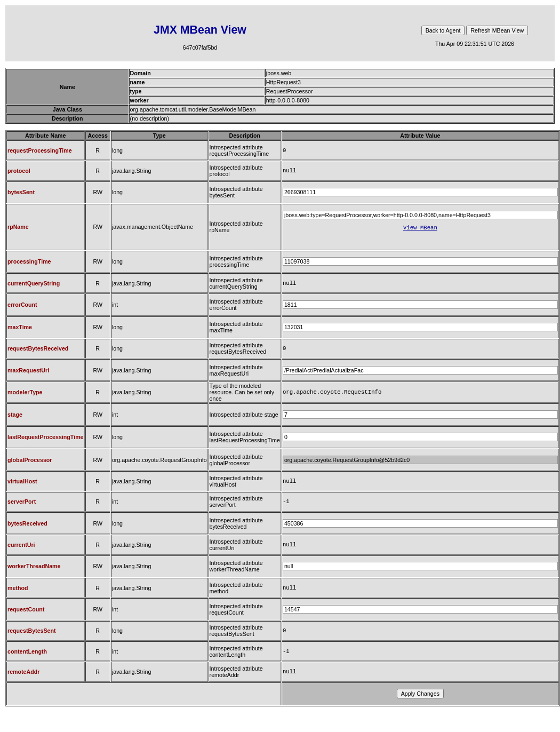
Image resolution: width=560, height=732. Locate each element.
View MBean (420, 230)
